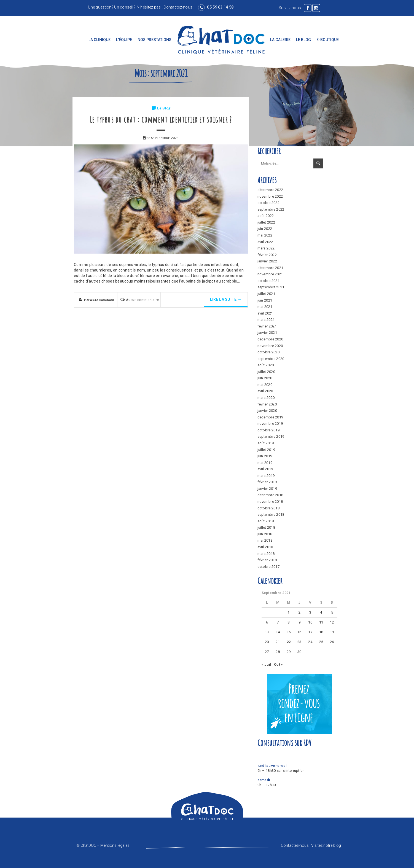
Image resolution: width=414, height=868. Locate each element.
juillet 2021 (266, 294)
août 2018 (266, 521)
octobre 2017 (268, 567)
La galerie (280, 40)
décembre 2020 (270, 339)
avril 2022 (265, 242)
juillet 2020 (266, 372)
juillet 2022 (266, 222)
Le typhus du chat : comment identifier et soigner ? (161, 119)
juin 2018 (265, 534)
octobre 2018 (268, 508)
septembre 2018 (271, 514)
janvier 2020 (267, 411)
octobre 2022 (268, 203)
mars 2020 (266, 398)
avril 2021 (265, 313)
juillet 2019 (266, 450)
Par (99, 300)
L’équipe (124, 40)
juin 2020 (265, 378)
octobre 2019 (268, 430)
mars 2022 (266, 248)
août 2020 (266, 365)
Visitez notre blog (326, 845)
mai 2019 (265, 463)
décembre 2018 (270, 495)
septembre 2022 (271, 209)
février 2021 (267, 326)
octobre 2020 (268, 352)
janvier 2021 (267, 333)
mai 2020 (265, 385)
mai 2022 (265, 235)
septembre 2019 (271, 436)
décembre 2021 (270, 268)
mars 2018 (266, 554)
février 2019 (267, 482)
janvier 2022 (267, 261)
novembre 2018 (270, 502)
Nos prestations (154, 40)
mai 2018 (265, 540)
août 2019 (266, 443)
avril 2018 (265, 547)
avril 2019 (265, 469)
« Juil (267, 664)
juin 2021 (265, 300)
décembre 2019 (270, 417)
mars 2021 (266, 320)
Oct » (278, 664)
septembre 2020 (271, 359)
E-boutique (328, 40)
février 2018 (267, 560)
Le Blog (303, 40)
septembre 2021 (271, 287)
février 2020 (267, 404)
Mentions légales (115, 845)
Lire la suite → (226, 299)
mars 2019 (266, 476)
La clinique (100, 40)
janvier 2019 (267, 489)
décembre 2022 (270, 190)
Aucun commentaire (142, 300)
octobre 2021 (268, 281)
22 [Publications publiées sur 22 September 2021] (289, 642)
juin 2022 (265, 229)
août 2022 (266, 216)
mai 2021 (265, 307)
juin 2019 (265, 456)
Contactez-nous (178, 7)
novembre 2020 (270, 346)
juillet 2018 (266, 527)
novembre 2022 (270, 196)
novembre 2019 (270, 424)
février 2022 (267, 255)
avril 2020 (265, 391)
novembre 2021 (270, 274)
